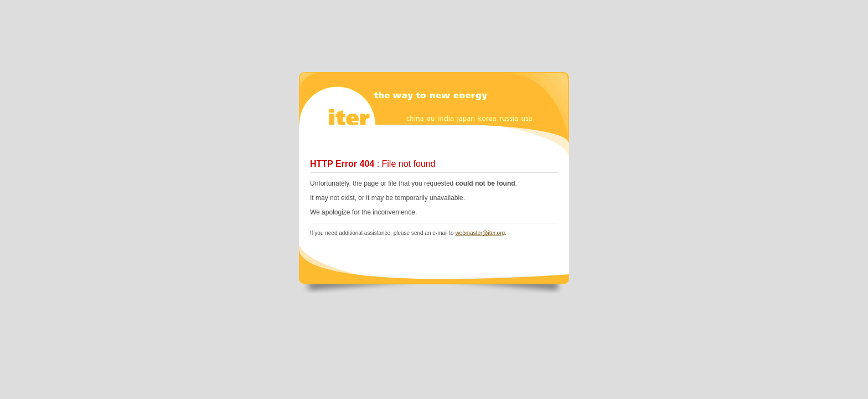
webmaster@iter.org (480, 233)
